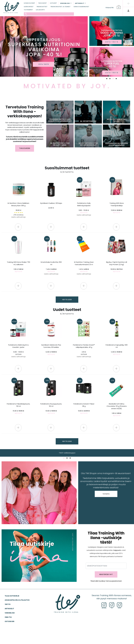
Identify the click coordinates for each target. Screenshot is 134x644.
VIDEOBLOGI (10, 613)
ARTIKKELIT (9, 609)
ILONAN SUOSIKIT (29, 3)
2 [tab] (110, 79)
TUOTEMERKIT (28, 10)
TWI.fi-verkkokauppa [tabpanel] (67, 453)
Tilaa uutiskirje (12, 596)
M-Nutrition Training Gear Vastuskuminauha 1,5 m (84, 268)
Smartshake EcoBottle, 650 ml (51, 268)
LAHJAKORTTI (40, 10)
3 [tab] (113, 79)
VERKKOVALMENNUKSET (81, 7)
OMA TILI (8, 617)
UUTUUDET (53, 3)
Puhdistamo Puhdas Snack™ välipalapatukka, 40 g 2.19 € (84, 351)
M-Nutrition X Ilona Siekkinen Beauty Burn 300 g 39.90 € (18, 210)
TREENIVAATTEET (42, 7)
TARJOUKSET (42, 3)
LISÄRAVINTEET (29, 7)
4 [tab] (116, 79)
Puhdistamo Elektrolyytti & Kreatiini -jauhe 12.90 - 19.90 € (18, 351)
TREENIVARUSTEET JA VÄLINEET (60, 7)
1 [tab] (107, 79)
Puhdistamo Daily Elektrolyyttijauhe (84, 209)
